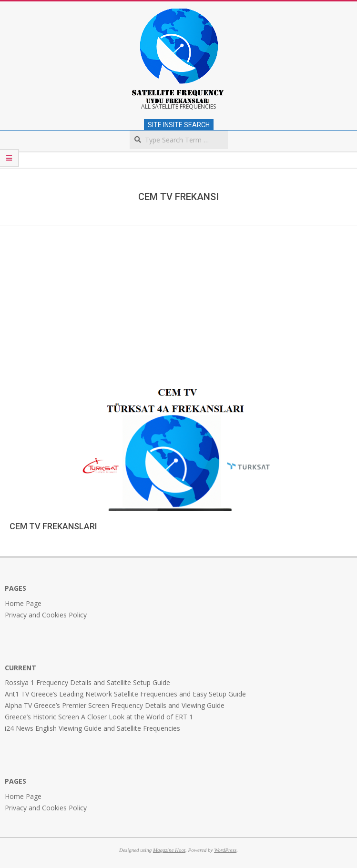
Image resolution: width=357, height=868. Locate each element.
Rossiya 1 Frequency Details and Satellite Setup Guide (87, 682)
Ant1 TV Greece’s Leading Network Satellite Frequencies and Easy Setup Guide (125, 694)
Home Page (23, 603)
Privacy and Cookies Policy (46, 615)
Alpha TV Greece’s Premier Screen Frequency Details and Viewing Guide (115, 705)
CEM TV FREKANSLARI (53, 526)
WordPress (225, 850)
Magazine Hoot (169, 850)
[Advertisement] (178, 297)
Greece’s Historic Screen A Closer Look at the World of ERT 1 (99, 717)
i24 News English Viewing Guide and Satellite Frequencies (92, 728)
